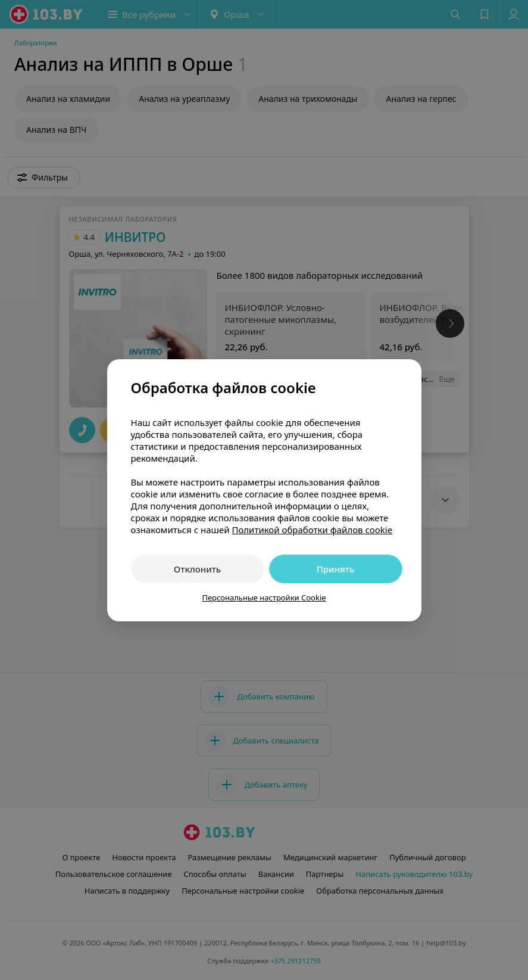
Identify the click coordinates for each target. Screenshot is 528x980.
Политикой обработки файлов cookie (312, 530)
